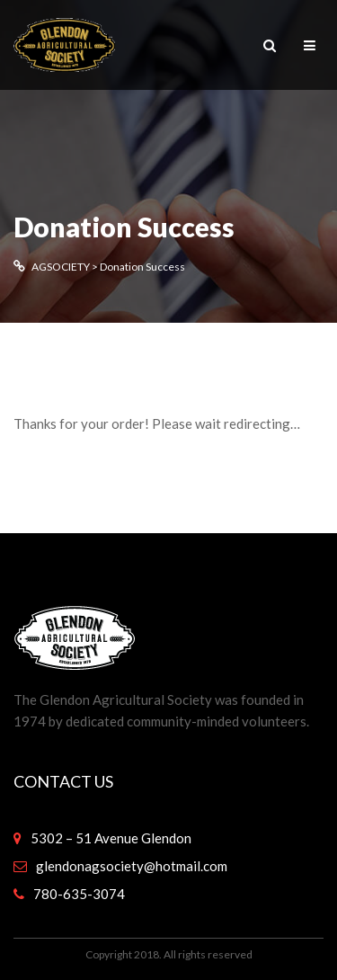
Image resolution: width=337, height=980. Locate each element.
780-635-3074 (79, 894)
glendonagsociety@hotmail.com (132, 866)
